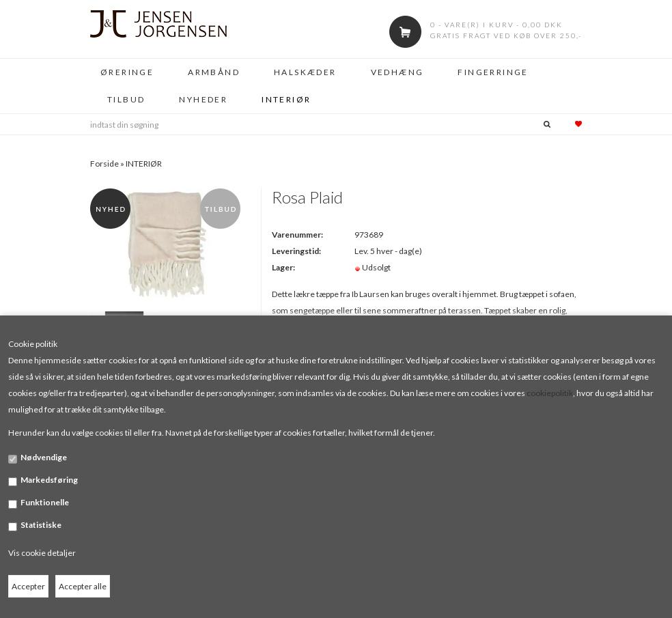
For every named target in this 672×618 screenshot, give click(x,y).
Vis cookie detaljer (42, 553)
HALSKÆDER (305, 72)
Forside (104, 164)
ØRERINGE (127, 72)
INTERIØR (286, 99)
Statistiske (41, 525)
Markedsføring (49, 480)
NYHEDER (203, 99)
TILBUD (126, 99)
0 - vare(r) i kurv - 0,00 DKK (496, 25)
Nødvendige (44, 457)
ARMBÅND (214, 72)
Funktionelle (45, 502)
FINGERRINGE (493, 72)
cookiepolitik (550, 393)
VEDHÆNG (397, 72)
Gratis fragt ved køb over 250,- (506, 36)
